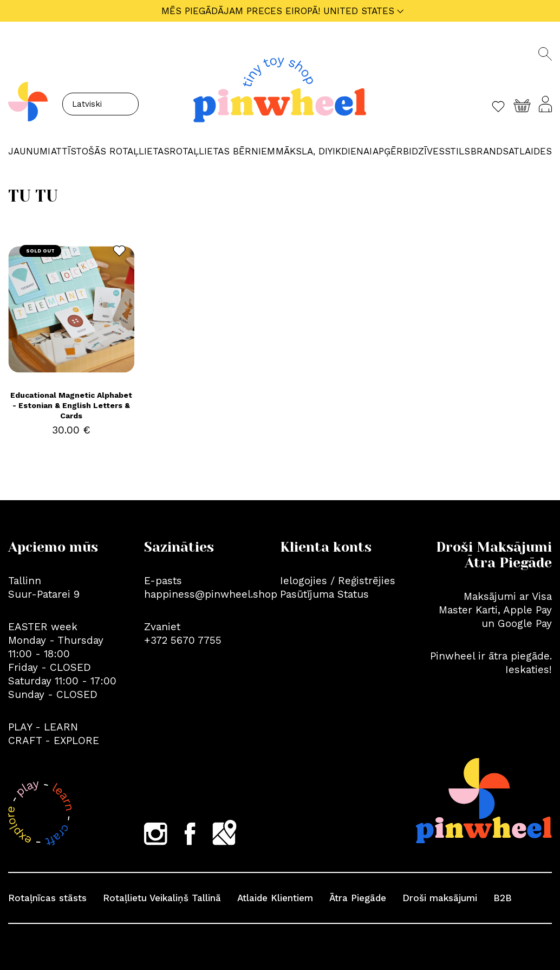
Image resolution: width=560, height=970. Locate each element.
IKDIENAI (352, 151)
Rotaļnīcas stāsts (47, 898)
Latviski (87, 104)
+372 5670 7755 (183, 640)
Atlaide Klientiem (275, 898)
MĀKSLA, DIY (304, 151)
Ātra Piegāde (358, 898)
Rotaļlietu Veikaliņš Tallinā (162, 898)
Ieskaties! (529, 670)
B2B (503, 898)
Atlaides (530, 151)
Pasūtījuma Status (324, 594)
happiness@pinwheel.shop (211, 594)
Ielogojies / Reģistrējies (338, 581)
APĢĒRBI (392, 151)
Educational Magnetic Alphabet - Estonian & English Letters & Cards (71, 405)
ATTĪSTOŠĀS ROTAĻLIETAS (110, 151)
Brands (490, 151)
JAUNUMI (29, 151)
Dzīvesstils (441, 151)
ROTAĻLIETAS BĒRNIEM (222, 151)
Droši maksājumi (440, 898)
